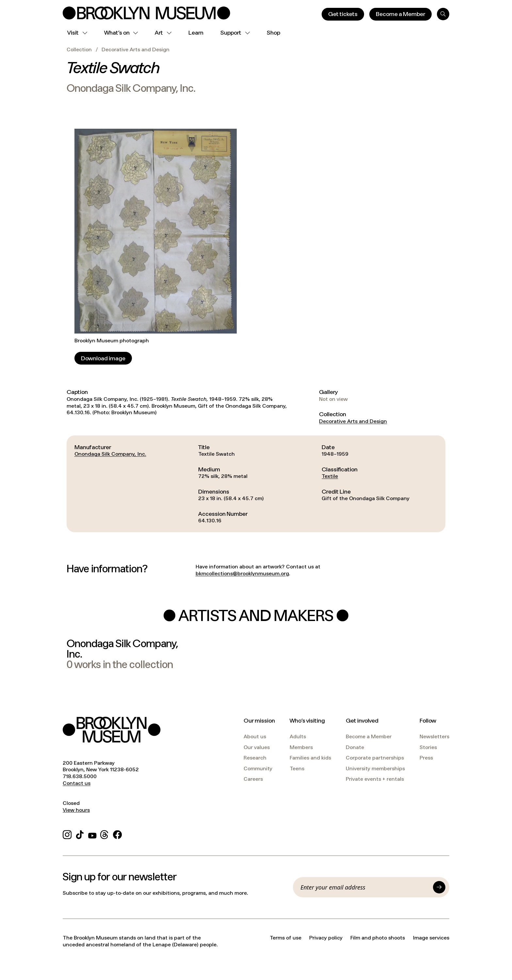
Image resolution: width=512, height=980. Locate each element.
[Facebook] (117, 833)
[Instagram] (67, 833)
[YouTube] (92, 833)
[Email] (365, 887)
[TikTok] (80, 833)
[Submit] (439, 887)
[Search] (443, 14)
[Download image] (103, 358)
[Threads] (105, 833)
